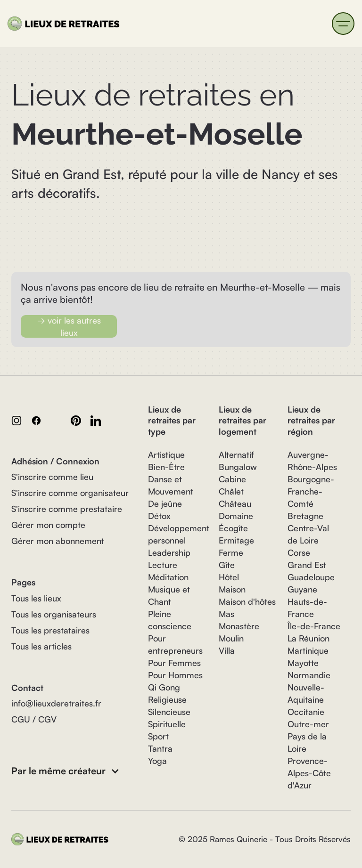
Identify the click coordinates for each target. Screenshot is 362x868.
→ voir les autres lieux (69, 326)
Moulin (231, 638)
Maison (232, 589)
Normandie (309, 675)
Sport (158, 736)
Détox (159, 516)
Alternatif (236, 454)
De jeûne (165, 503)
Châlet (231, 491)
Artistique (166, 454)
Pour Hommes (175, 675)
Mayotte (303, 663)
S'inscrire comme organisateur (70, 493)
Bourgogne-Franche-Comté (311, 491)
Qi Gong (164, 687)
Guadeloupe (311, 577)
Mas (226, 614)
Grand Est (307, 565)
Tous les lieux (36, 598)
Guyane (302, 589)
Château (235, 503)
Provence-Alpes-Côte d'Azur (309, 773)
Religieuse (167, 699)
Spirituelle (167, 724)
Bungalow (238, 467)
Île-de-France (314, 626)
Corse (299, 552)
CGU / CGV (34, 719)
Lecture (163, 565)
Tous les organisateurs (54, 614)
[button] (343, 24)
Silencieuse (169, 712)
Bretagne (305, 516)
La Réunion (309, 638)
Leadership (169, 552)
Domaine (236, 516)
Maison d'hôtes (247, 601)
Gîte (227, 565)
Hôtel (229, 577)
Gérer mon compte (48, 525)
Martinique (308, 650)
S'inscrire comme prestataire (67, 509)
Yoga (157, 761)
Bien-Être (166, 467)
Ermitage (236, 540)
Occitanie (306, 712)
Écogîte (233, 528)
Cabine (232, 479)
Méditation (168, 577)
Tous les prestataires (50, 630)
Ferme (231, 552)
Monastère (239, 626)
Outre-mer (308, 724)
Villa (227, 650)
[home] (66, 24)
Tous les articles (41, 646)
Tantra (160, 748)
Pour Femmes (174, 663)
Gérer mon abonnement (58, 541)
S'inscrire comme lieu (52, 477)
